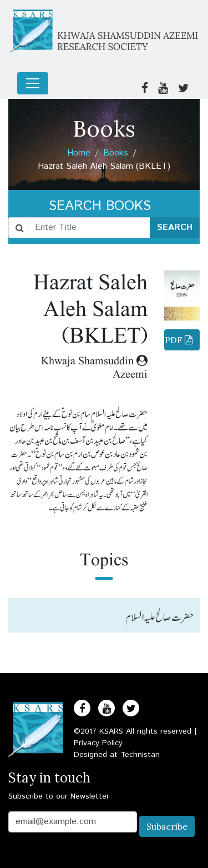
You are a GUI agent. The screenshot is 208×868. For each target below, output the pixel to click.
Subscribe (167, 826)
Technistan (140, 755)
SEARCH (175, 227)
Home (79, 153)
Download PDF (178, 340)
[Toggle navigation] (33, 83)
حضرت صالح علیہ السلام (160, 618)
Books (116, 153)
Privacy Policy (98, 743)
